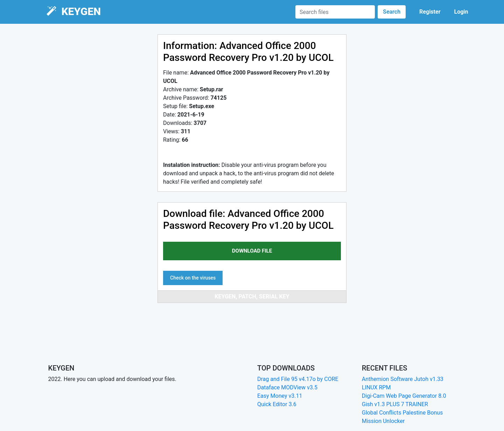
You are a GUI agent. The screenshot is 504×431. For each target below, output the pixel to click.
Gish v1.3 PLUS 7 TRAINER (395, 404)
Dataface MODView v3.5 (287, 387)
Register (430, 12)
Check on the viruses (193, 278)
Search (392, 12)
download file (252, 251)
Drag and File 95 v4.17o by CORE (298, 379)
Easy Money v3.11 (280, 396)
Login (461, 12)
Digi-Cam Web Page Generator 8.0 (404, 396)
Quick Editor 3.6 (277, 404)
